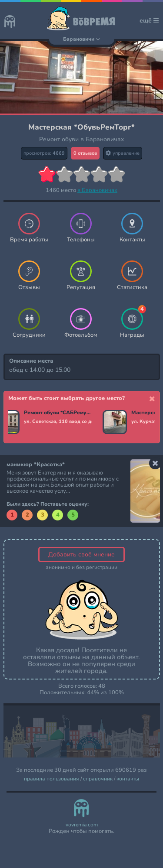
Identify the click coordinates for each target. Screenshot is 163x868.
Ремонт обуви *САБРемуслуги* (58, 413)
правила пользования (52, 779)
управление (123, 153)
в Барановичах (97, 190)
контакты (128, 779)
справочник (98, 779)
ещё (149, 21)
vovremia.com (82, 825)
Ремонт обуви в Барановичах (82, 139)
